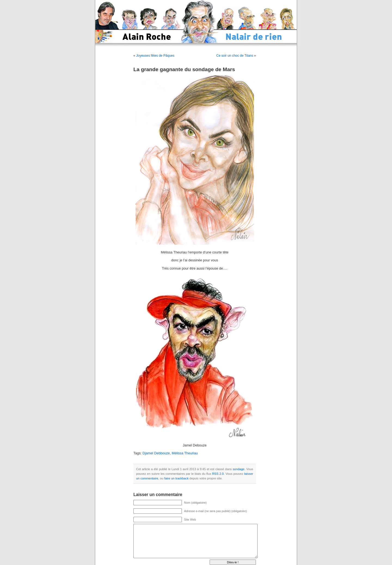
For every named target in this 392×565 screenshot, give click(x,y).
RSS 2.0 (218, 474)
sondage (239, 469)
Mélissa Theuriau (185, 453)
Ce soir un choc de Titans (235, 56)
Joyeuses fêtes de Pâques (155, 56)
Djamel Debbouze (156, 453)
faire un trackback (176, 478)
